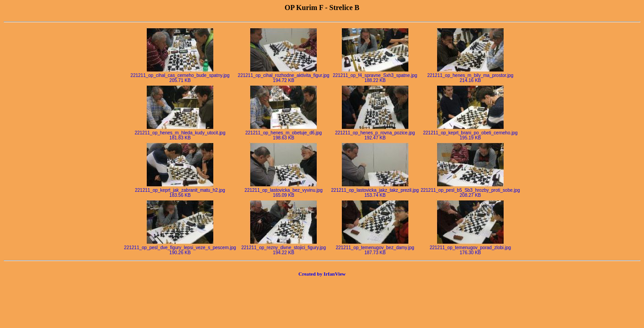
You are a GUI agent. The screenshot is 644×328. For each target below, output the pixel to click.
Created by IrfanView (322, 274)
